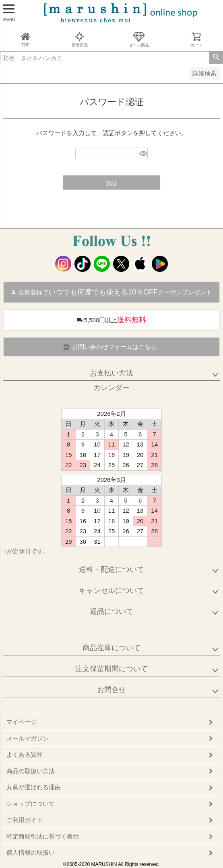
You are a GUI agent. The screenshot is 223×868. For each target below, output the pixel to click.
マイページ (22, 722)
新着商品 (80, 39)
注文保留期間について (111, 669)
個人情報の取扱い (31, 852)
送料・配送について (111, 570)
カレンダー (111, 388)
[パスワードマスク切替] (142, 153)
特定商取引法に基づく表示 (43, 836)
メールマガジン (28, 738)
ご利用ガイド (25, 820)
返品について (111, 611)
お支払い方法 (111, 373)
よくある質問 (25, 754)
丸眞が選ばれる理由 (34, 787)
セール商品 (139, 39)
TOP (25, 39)
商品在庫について (111, 648)
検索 (216, 58)
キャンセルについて (111, 590)
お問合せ (111, 690)
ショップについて (31, 804)
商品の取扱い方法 (31, 771)
